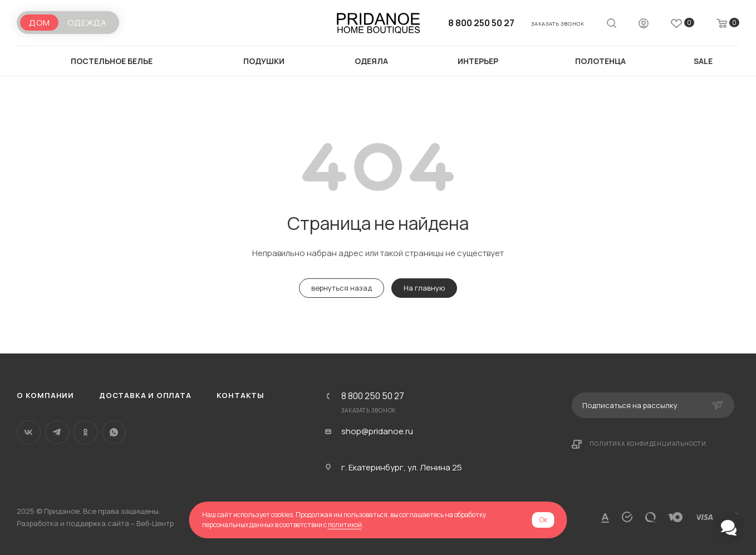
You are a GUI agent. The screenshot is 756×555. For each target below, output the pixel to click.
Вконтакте (29, 432)
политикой (345, 525)
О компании (45, 395)
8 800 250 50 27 (481, 23)
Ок (543, 520)
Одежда (87, 23)
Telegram (57, 432)
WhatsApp (114, 432)
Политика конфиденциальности (648, 444)
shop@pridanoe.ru (377, 431)
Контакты (240, 395)
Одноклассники (85, 432)
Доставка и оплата (145, 395)
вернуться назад (342, 288)
